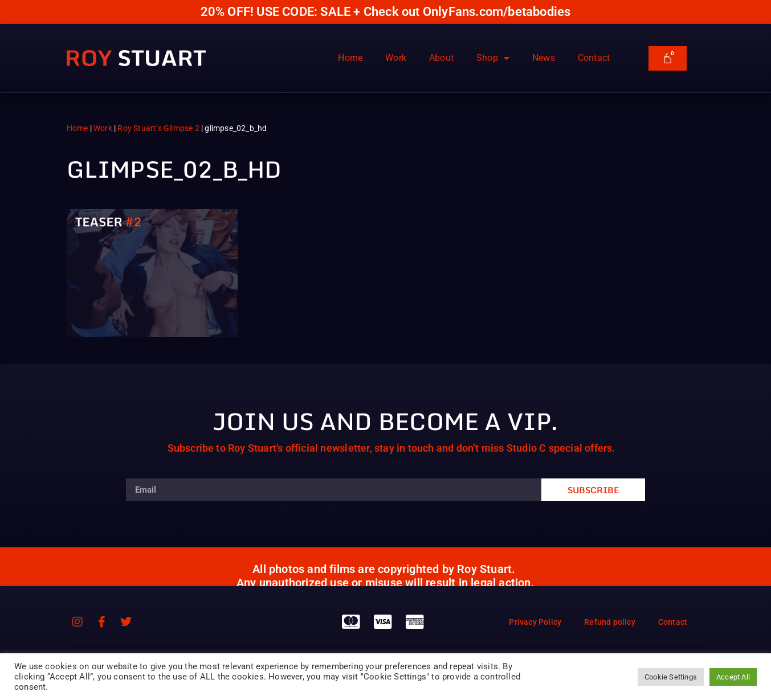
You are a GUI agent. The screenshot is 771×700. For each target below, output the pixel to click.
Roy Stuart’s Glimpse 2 (158, 128)
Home (350, 58)
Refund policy (610, 622)
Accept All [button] (733, 677)
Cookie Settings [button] (671, 677)
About (441, 58)
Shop (493, 58)
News (544, 58)
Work (396, 58)
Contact (594, 58)
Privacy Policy (535, 622)
